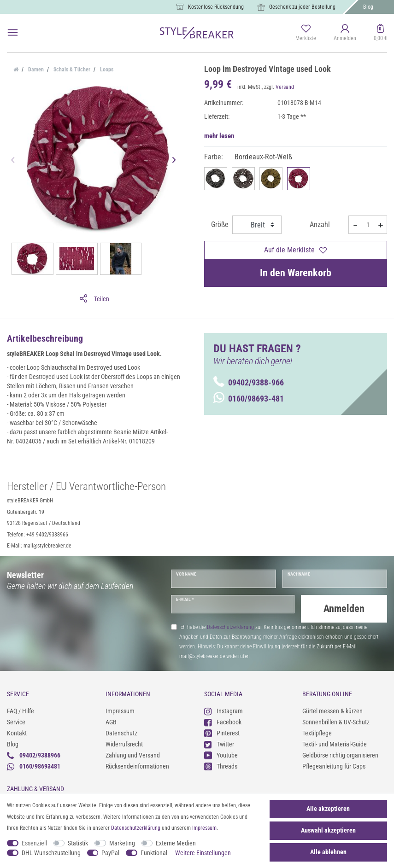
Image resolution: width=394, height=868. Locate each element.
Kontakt (17, 733)
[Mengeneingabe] (368, 225)
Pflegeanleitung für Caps (334, 766)
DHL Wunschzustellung (51, 853)
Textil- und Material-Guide (335, 744)
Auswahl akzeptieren (328, 830)
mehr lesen (219, 136)
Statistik (78, 843)
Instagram (223, 711)
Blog (368, 7)
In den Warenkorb (296, 273)
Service (16, 722)
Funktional (154, 853)
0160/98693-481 (249, 399)
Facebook (223, 722)
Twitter (219, 744)
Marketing (122, 843)
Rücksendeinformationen (137, 766)
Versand (285, 87)
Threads (221, 766)
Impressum (120, 711)
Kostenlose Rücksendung (216, 7)
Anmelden (344, 609)
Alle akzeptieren (328, 809)
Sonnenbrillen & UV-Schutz (336, 722)
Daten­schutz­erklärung (136, 828)
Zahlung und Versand (133, 755)
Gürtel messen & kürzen (332, 711)
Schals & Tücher (71, 70)
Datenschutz (121, 733)
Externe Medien (176, 843)
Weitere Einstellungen (203, 853)
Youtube (221, 755)
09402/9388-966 (249, 382)
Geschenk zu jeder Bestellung (302, 7)
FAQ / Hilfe (21, 711)
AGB (111, 722)
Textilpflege (317, 733)
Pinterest (222, 733)
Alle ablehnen (328, 852)
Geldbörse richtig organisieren (340, 755)
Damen (35, 70)
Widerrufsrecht (124, 744)
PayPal (110, 853)
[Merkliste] (306, 33)
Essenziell (34, 843)
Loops (106, 70)
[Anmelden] (345, 33)
